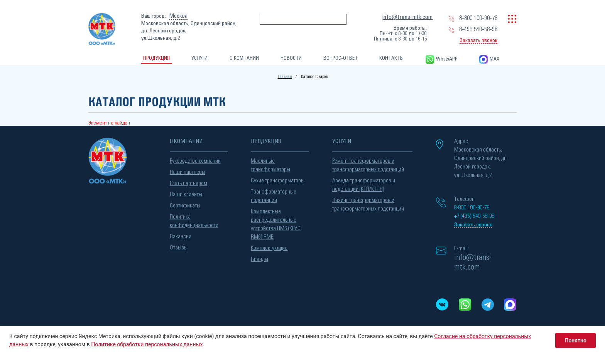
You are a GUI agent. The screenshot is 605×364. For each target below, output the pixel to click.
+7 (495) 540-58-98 (474, 216)
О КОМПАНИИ (244, 58)
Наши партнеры (188, 172)
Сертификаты (185, 206)
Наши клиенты (186, 195)
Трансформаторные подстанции (274, 196)
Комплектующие (269, 248)
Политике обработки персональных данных (147, 344)
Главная (285, 77)
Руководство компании (195, 161)
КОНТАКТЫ (391, 58)
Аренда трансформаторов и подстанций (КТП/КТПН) (364, 185)
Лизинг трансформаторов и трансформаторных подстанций (368, 205)
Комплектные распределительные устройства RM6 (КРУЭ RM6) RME (276, 224)
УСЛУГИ (199, 58)
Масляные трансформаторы (270, 165)
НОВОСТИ (291, 58)
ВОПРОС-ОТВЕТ (341, 58)
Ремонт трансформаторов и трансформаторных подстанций (368, 165)
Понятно (575, 340)
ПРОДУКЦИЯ (156, 58)
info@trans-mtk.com (407, 17)
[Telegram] (488, 305)
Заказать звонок (478, 40)
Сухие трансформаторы (278, 181)
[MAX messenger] (510, 305)
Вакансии (181, 237)
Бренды (259, 259)
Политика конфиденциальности (194, 221)
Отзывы (179, 248)
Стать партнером (188, 183)
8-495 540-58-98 (478, 29)
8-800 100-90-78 (478, 18)
